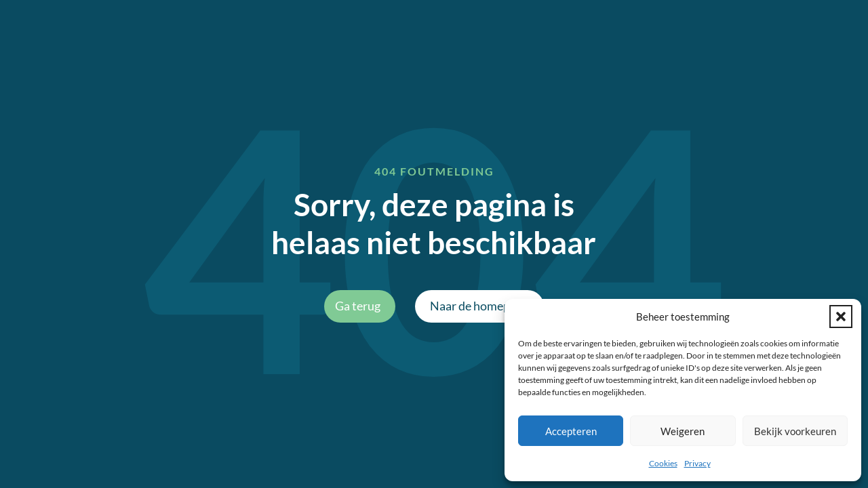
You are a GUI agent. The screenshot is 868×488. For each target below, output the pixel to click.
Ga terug (358, 306)
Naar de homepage (479, 306)
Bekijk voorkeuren (795, 431)
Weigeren (683, 431)
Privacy (697, 463)
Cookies (663, 463)
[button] (841, 317)
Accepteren (571, 431)
